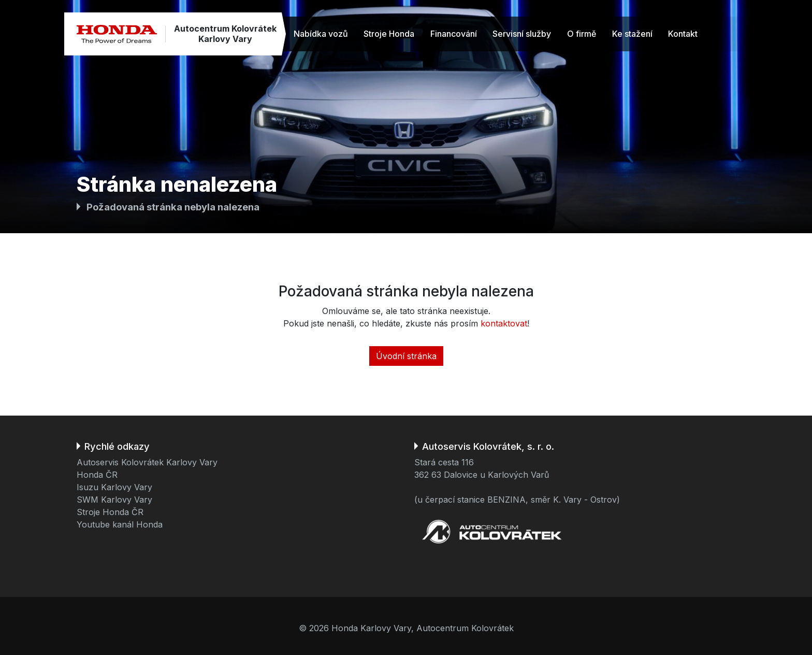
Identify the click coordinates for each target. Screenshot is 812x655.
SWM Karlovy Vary (114, 500)
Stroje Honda (389, 34)
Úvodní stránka (406, 356)
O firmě (582, 34)
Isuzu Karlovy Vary (114, 487)
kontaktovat (504, 323)
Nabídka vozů (321, 34)
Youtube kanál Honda (120, 524)
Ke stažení (632, 34)
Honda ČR (97, 475)
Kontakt (683, 34)
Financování (454, 34)
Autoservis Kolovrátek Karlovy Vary (147, 462)
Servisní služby (522, 34)
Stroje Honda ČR (110, 512)
